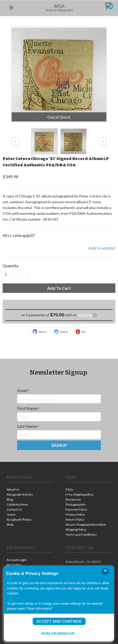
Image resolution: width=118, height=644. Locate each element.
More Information (58, 633)
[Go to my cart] (109, 8)
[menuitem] (29, 490)
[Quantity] (16, 274)
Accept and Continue (59, 621)
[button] (11, 8)
